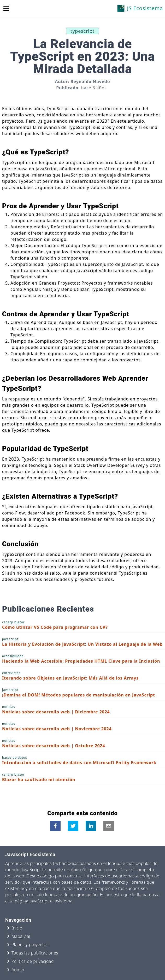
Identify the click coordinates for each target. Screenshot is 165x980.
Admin (18, 970)
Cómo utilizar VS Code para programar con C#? (55, 627)
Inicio (17, 928)
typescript (82, 31)
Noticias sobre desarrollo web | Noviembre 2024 (57, 729)
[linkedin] (91, 826)
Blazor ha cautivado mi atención (39, 780)
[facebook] (55, 826)
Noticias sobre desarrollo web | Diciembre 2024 (56, 712)
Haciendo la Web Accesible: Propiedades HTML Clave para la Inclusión (81, 661)
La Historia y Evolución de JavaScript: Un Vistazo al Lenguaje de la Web (82, 644)
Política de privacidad (33, 961)
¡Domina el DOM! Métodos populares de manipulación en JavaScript (79, 695)
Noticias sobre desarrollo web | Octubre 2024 (54, 746)
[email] (109, 826)
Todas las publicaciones (35, 953)
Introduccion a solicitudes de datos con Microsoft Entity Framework (79, 763)
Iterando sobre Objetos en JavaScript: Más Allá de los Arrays (70, 678)
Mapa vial (21, 936)
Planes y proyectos (30, 945)
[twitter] (73, 826)
